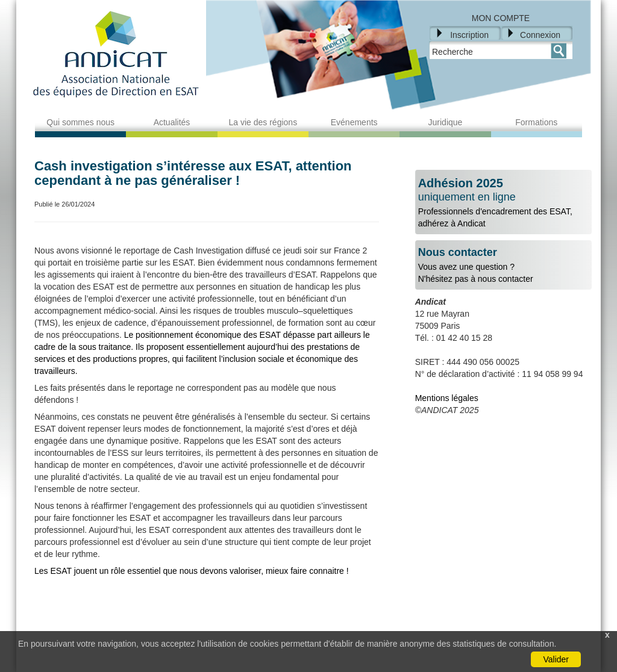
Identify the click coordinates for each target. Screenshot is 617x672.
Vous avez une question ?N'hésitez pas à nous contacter (503, 265)
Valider (556, 659)
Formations (536, 122)
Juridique (446, 122)
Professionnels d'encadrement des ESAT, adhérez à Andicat (503, 202)
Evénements (354, 122)
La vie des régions (263, 122)
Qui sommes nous (80, 122)
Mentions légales (447, 398)
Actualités (172, 122)
